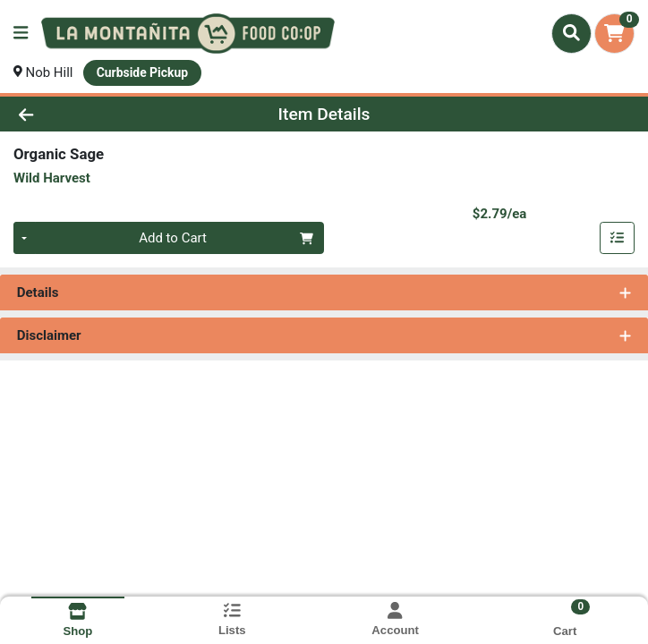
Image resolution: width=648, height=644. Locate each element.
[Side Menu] (21, 34)
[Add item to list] (618, 239)
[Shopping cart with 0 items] (614, 34)
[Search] (571, 33)
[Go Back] (91, 114)
